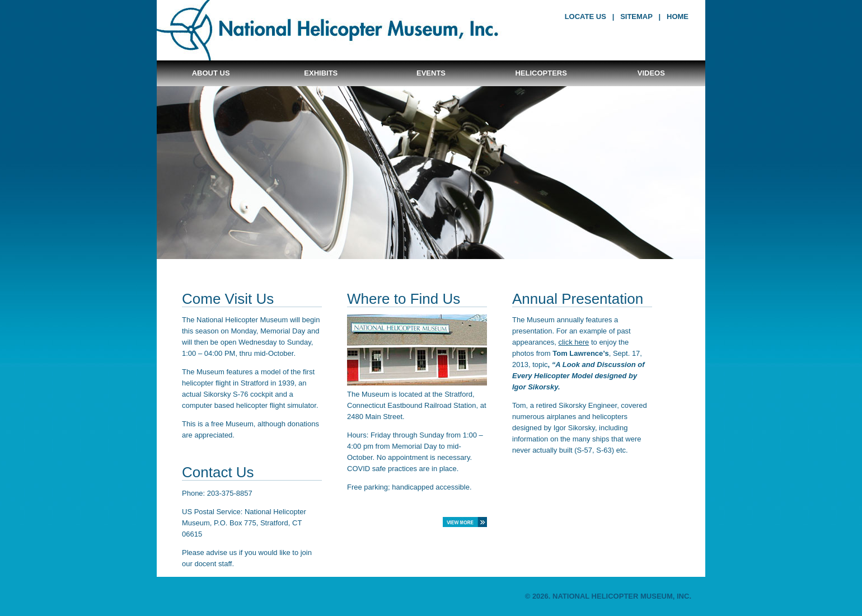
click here (573, 342)
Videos (651, 73)
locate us (585, 17)
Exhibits (321, 73)
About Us (211, 73)
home (678, 17)
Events (431, 73)
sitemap (636, 17)
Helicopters (541, 73)
